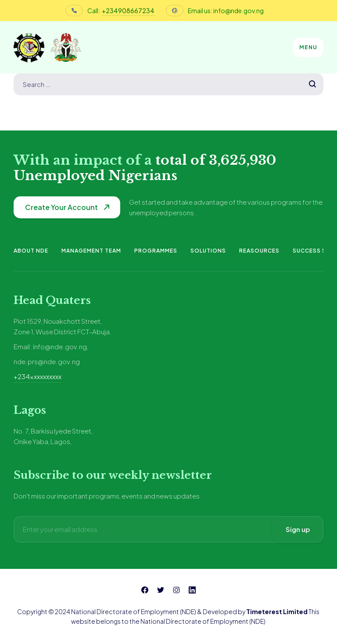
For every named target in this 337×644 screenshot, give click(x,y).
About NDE (31, 251)
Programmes (156, 251)
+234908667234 (128, 11)
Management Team (91, 251)
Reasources (259, 251)
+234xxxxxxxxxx (38, 376)
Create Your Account (61, 207)
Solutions (208, 251)
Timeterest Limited (277, 611)
